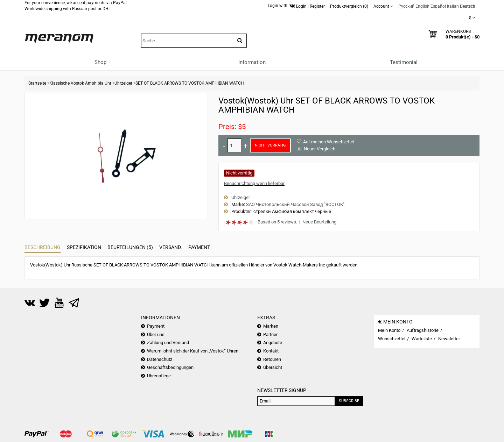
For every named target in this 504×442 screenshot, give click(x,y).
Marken (271, 326)
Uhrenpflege (159, 376)
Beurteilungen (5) (130, 247)
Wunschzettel (392, 339)
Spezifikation (84, 247)
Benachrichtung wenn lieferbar (254, 183)
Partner (270, 334)
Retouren (272, 359)
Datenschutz (160, 359)
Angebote (273, 343)
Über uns (156, 334)
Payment (199, 247)
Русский (406, 6)
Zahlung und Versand (168, 343)
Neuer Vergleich (320, 149)
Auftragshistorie (423, 330)
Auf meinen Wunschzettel (329, 142)
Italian (453, 6)
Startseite (37, 83)
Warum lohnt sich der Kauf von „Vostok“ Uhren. (193, 351)
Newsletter (449, 339)
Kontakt (271, 351)
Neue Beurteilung (319, 222)
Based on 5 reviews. (277, 222)
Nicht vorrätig (270, 145)
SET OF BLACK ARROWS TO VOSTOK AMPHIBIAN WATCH (190, 83)
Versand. (171, 247)
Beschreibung (43, 247)
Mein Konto (389, 330)
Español (438, 6)
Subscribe (349, 401)
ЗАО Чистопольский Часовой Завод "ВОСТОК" (295, 204)
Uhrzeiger (123, 83)
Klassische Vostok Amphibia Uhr (80, 83)
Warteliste (422, 339)
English (422, 6)
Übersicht (273, 367)
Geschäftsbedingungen (170, 367)
